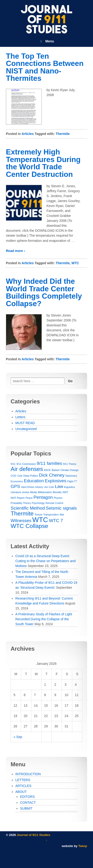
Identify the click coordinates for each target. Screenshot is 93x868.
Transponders (51, 515)
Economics (17, 481)
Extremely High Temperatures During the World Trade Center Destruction (43, 163)
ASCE (47, 470)
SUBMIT (26, 808)
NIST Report (18, 498)
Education (34, 481)
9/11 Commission (26, 464)
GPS (15, 486)
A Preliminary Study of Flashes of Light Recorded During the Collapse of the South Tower (44, 619)
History (39, 487)
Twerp (83, 846)
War (62, 515)
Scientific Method (28, 508)
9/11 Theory (70, 464)
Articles (27, 134)
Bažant (56, 470)
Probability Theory (21, 503)
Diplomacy (71, 476)
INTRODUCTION (28, 774)
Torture (38, 515)
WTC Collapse (29, 526)
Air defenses (27, 469)
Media (34, 492)
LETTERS (23, 780)
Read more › (15, 251)
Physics (58, 498)
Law (59, 486)
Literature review (20, 492)
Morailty (57, 492)
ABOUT (21, 792)
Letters (20, 417)
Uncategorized (26, 429)
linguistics (69, 487)
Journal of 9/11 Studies (33, 835)
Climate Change (69, 470)
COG (13, 476)
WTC (75, 263)
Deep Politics (31, 476)
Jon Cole (49, 487)
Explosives (56, 481)
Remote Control (54, 503)
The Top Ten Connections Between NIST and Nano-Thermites (45, 67)
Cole (20, 476)
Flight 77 (72, 481)
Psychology (38, 503)
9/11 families (49, 463)
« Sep (18, 737)
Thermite (63, 134)
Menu (46, 41)
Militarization (45, 492)
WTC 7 (56, 521)
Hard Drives (28, 487)
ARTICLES (23, 786)
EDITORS (27, 797)
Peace (29, 498)
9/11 (13, 464)
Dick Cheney (52, 475)
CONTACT (28, 803)
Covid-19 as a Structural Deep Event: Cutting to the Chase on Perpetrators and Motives (45, 561)
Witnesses (21, 521)
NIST (65, 492)
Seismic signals (61, 508)
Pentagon (43, 497)
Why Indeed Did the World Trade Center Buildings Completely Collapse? (44, 292)
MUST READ (25, 423)
